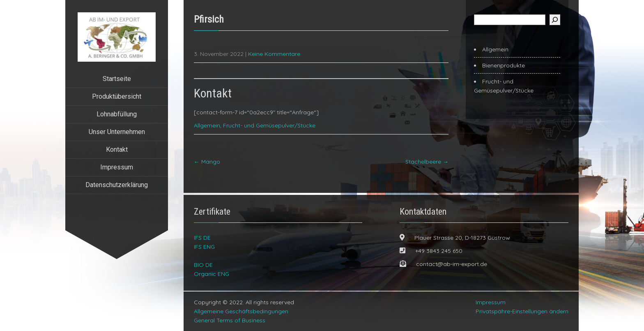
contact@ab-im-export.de (452, 264)
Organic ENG (212, 274)
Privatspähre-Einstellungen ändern (522, 311)
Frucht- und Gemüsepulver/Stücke (269, 125)
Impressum (117, 167)
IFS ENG (204, 247)
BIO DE (203, 265)
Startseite (117, 79)
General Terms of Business (230, 320)
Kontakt (117, 149)
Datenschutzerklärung (117, 185)
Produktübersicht (117, 96)
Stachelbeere (427, 162)
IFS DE (202, 238)
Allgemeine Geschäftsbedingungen (241, 311)
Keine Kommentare (274, 54)
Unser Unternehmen (117, 132)
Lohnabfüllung (117, 114)
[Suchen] (555, 20)
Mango (207, 162)
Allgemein (207, 125)
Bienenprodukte (504, 65)
